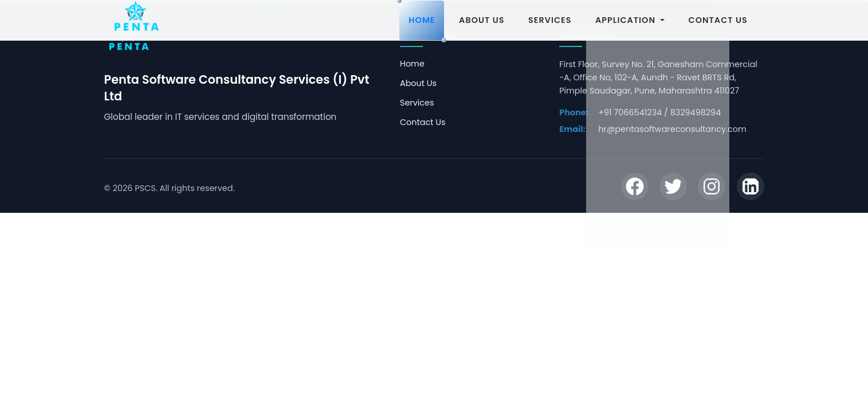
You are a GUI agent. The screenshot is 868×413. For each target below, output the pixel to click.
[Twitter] (673, 188)
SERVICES (550, 20)
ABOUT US (482, 20)
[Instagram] (712, 188)
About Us (418, 83)
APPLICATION (630, 20)
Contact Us (423, 122)
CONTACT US (718, 20)
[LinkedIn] (751, 188)
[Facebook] (635, 188)
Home (412, 64)
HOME (422, 20)
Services (417, 103)
